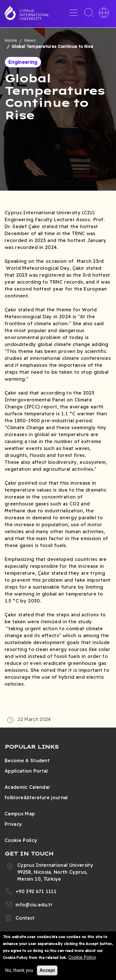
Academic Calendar (27, 787)
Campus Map (20, 814)
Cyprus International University (34, 15)
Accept (47, 970)
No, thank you (19, 970)
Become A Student (27, 760)
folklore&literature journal (36, 797)
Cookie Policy (21, 840)
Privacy (13, 824)
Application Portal (26, 771)
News (30, 40)
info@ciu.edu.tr (34, 905)
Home (11, 40)
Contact (25, 918)
